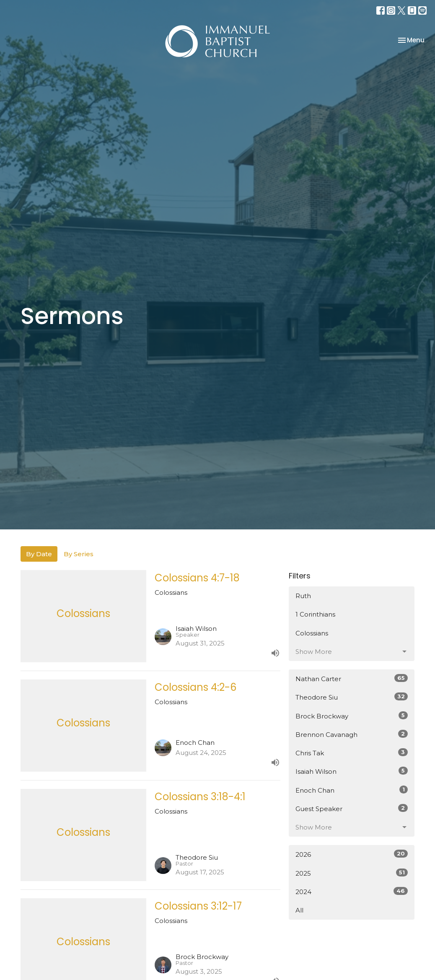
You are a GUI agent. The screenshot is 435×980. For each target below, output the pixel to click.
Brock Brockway (352, 716)
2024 (352, 891)
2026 (352, 854)
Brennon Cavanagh (352, 734)
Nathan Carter (352, 678)
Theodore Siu (352, 697)
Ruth (303, 596)
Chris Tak (352, 753)
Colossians (312, 633)
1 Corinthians (315, 614)
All (299, 910)
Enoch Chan (352, 790)
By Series (79, 554)
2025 (352, 873)
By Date (39, 554)
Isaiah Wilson (352, 771)
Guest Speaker (352, 808)
